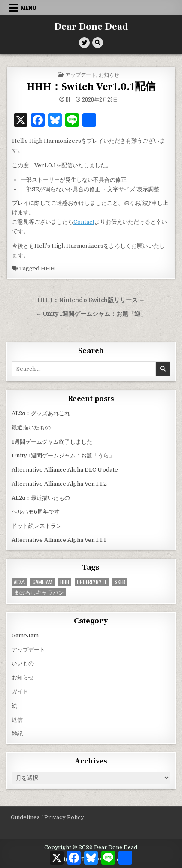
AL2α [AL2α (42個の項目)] (20, 582)
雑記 (17, 734)
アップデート (81, 74)
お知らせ (109, 74)
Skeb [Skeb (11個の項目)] (120, 582)
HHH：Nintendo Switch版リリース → (91, 300)
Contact (84, 222)
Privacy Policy (64, 817)
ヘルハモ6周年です (36, 512)
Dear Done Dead (91, 27)
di (68, 99)
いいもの (23, 663)
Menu (29, 8)
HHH (48, 269)
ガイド (20, 692)
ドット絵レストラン (37, 526)
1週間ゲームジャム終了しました (52, 442)
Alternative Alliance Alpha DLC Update (65, 470)
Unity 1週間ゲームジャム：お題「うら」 (63, 455)
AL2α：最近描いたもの (41, 498)
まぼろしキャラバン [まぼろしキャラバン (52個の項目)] (39, 592)
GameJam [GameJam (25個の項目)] (42, 582)
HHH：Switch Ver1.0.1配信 (91, 87)
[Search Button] (98, 43)
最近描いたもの (31, 428)
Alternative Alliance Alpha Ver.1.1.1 (59, 540)
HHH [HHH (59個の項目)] (65, 582)
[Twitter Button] (84, 43)
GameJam (25, 635)
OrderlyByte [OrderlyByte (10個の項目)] (92, 582)
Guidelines (25, 817)
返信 (17, 720)
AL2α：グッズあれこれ (41, 413)
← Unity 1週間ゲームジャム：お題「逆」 (91, 314)
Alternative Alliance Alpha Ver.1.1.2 (59, 484)
